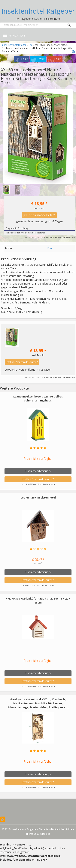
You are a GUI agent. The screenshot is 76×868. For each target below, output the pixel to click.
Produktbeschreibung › (38, 471)
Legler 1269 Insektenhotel (38, 497)
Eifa (31, 45)
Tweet (41, 59)
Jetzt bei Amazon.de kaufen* (39, 215)
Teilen (24, 59)
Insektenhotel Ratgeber (38, 11)
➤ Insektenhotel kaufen (14, 45)
